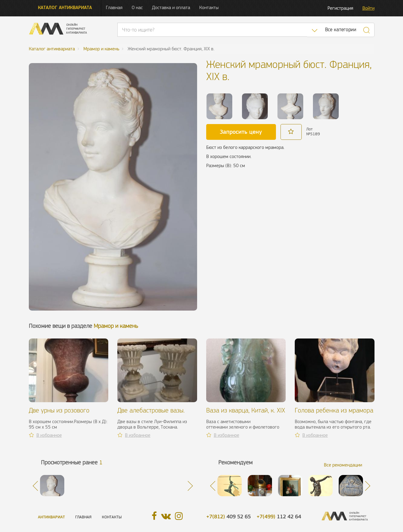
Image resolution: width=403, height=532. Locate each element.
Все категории (341, 30)
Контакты (209, 7)
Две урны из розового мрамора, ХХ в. (59, 414)
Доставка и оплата (171, 7)
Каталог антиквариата (65, 7)
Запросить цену (241, 132)
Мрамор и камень (116, 326)
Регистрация (340, 8)
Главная (114, 7)
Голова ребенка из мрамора (334, 410)
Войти (368, 8)
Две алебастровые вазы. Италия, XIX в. (151, 414)
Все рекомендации (343, 465)
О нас (137, 7)
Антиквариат (51, 517)
